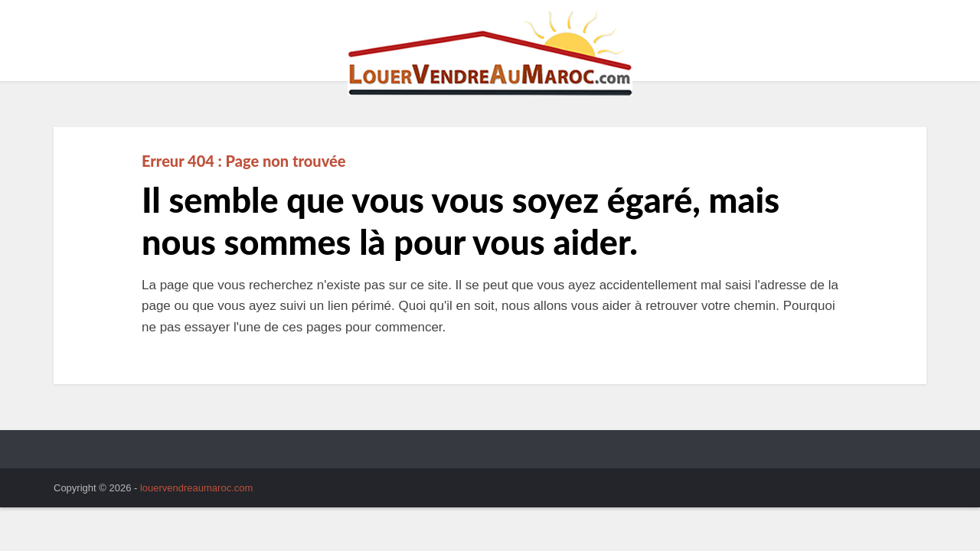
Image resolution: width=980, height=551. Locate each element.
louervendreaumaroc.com (196, 488)
